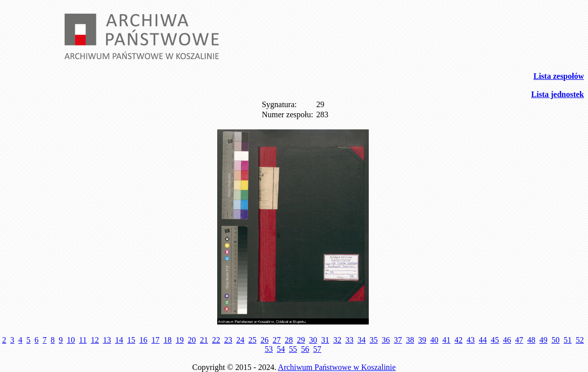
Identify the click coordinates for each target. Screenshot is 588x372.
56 (305, 349)
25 (253, 340)
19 (180, 340)
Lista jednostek (558, 94)
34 (362, 340)
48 (531, 340)
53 (269, 349)
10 (71, 340)
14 (119, 340)
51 (568, 340)
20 (192, 340)
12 (95, 340)
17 (156, 340)
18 (168, 340)
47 (519, 340)
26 (265, 340)
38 (410, 340)
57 (317, 349)
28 (289, 340)
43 (471, 340)
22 (216, 340)
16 (143, 340)
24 (240, 340)
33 (350, 340)
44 (483, 340)
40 (434, 340)
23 (228, 340)
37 (398, 340)
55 (293, 349)
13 (107, 340)
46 (507, 340)
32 (337, 340)
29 (301, 340)
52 (580, 340)
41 (447, 340)
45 (495, 340)
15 (131, 340)
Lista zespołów (559, 76)
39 (422, 340)
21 (204, 340)
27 (277, 340)
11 (83, 340)
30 (313, 340)
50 (556, 340)
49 (544, 340)
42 (459, 340)
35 (374, 340)
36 (386, 340)
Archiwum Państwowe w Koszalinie (337, 367)
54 (281, 349)
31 (325, 340)
